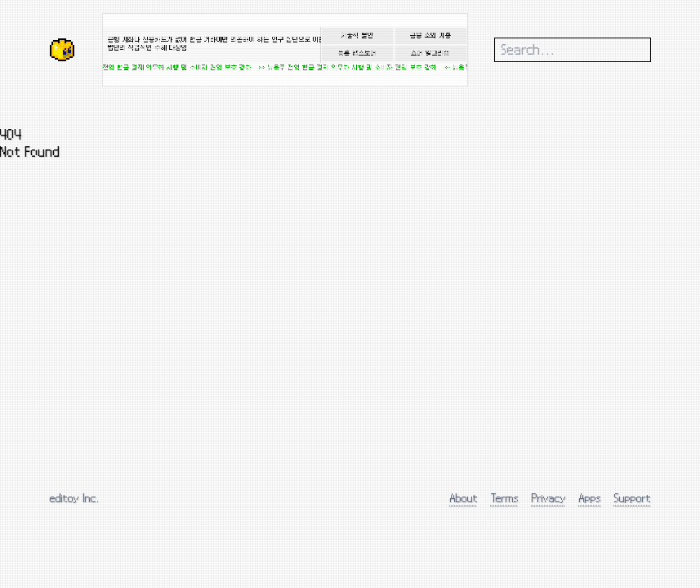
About (464, 498)
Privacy (549, 498)
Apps (590, 498)
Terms (505, 498)
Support (633, 498)
